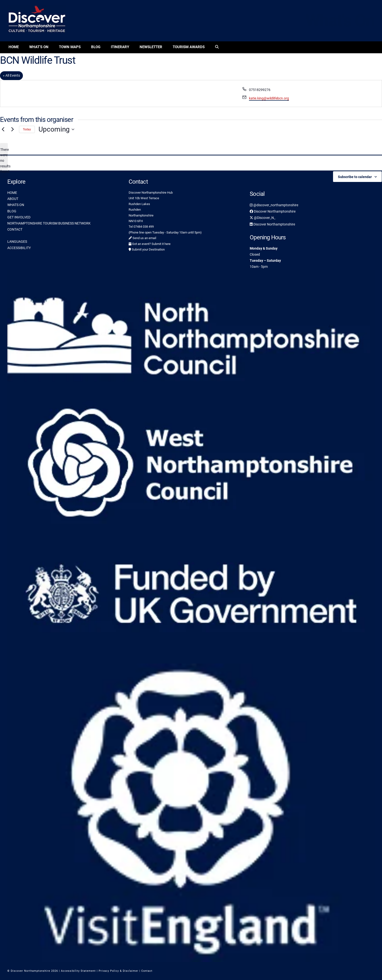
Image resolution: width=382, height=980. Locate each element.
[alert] (4, 161)
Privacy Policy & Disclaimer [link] (119, 971)
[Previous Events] (3, 129)
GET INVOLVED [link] (19, 217)
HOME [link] (12, 193)
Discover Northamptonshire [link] (273, 211)
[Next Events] (12, 129)
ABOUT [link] (13, 199)
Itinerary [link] (120, 47)
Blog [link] (96, 47)
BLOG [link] (12, 211)
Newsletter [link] (151, 47)
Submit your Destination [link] (147, 249)
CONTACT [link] (15, 229)
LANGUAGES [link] (17, 242)
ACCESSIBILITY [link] (19, 248)
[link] (217, 47)
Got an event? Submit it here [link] (150, 244)
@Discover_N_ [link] (263, 218)
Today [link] (27, 129)
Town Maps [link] (70, 47)
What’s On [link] (39, 47)
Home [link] (14, 47)
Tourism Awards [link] (189, 47)
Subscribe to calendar (355, 177)
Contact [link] (147, 971)
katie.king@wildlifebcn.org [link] (269, 98)
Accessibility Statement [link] (78, 971)
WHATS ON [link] (16, 205)
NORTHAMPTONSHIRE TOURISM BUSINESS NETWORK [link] (49, 223)
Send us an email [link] (142, 238)
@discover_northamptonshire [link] (274, 205)
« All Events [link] (11, 75)
